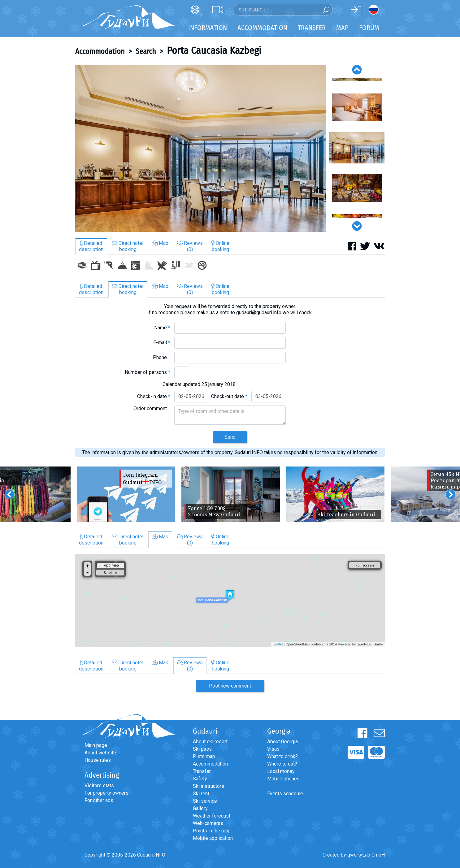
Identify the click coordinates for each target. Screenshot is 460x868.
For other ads (99, 800)
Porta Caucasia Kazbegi (214, 50)
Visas (273, 749)
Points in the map (212, 831)
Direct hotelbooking (128, 246)
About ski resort (210, 742)
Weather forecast (212, 816)
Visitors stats (99, 786)
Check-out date (229, 396)
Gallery (200, 808)
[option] (201, 148)
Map (342, 28)
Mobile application (213, 838)
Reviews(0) (190, 246)
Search (146, 51)
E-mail (162, 343)
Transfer (202, 771)
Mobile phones (283, 779)
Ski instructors (208, 786)
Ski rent (201, 794)
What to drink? (282, 756)
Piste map (204, 756)
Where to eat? (282, 764)
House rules (98, 760)
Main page (96, 745)
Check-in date (154, 396)
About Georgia (282, 742)
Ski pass (202, 749)
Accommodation (100, 51)
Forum (369, 28)
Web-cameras (208, 823)
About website (100, 753)
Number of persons (148, 372)
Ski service (205, 801)
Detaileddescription (91, 246)
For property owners (106, 793)
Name (162, 328)
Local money (281, 771)
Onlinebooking (220, 246)
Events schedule (285, 794)
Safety (200, 779)
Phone (162, 357)
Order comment (152, 408)
